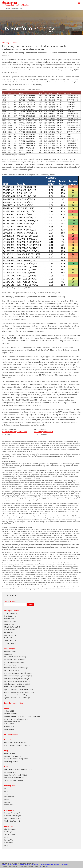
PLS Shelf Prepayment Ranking (15, 684)
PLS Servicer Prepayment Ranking (16, 679)
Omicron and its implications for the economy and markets (17, 720)
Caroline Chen (9, 619)
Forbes (7, 837)
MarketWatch (9, 797)
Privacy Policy (64, 865)
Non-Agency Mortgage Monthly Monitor (18, 673)
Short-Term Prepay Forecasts (15, 687)
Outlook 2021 (9, 727)
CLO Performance (11, 735)
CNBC (6, 791)
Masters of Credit (10, 714)
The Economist (10, 835)
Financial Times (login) (12, 813)
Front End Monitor (11, 665)
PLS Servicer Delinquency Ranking (16, 676)
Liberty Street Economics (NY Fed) (16, 759)
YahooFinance (9, 805)
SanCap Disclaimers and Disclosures (50, 865)
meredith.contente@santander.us (15, 432)
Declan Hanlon (9, 630)
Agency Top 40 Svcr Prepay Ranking (17, 689)
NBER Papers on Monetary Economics (18, 745)
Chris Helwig (9, 632)
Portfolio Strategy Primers (14, 703)
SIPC (41, 866)
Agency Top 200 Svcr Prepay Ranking (17, 692)
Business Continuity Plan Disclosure (29, 865)
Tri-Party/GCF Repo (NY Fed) (14, 780)
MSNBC (7, 799)
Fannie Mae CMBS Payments (15, 659)
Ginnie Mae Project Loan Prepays (16, 668)
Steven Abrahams (10, 613)
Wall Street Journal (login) (13, 818)
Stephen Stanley (10, 643)
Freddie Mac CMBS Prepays (14, 662)
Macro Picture (9, 729)
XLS (30, 676)
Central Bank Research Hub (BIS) (16, 743)
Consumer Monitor (11, 651)
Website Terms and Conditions (10, 865)
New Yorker (8, 843)
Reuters (7, 802)
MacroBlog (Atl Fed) (11, 761)
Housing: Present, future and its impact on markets (22, 716)
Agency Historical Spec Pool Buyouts (17, 695)
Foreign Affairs (9, 840)
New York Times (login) (12, 816)
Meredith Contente (9, 49)
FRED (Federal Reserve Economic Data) (18, 769)
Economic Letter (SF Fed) (13, 756)
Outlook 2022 (9, 724)
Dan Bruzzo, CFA (24, 49)
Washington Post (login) (13, 821)
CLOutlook (8, 654)
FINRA (47, 866)
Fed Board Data (10, 772)
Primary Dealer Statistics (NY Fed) (16, 778)
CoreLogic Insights (11, 753)
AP (5, 788)
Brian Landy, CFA (10, 635)
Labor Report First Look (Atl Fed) (16, 775)
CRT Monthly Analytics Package (15, 657)
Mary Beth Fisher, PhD (12, 627)
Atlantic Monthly (10, 829)
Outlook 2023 (9, 711)
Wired (6, 845)
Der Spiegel (8, 832)
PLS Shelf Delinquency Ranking (15, 681)
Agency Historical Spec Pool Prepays (17, 698)
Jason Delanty (9, 624)
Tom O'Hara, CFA (10, 641)
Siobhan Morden (10, 638)
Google (7, 794)
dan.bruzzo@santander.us (43, 432)
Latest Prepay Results (12, 670)
